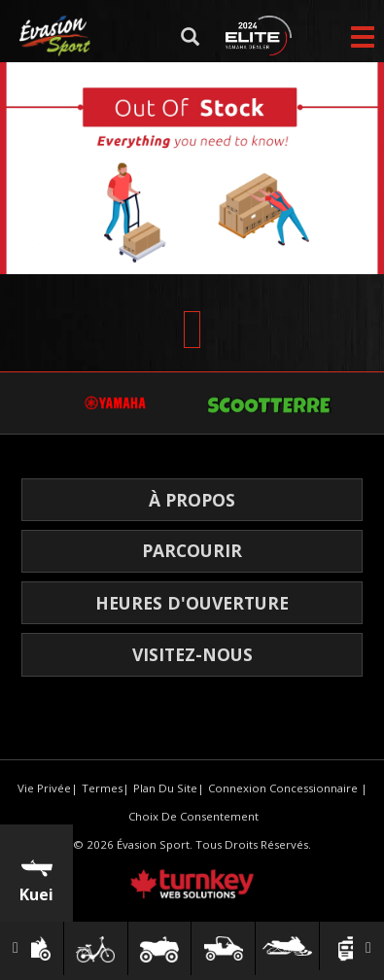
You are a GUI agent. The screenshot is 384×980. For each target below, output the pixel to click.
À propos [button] (192, 500)
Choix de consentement (193, 816)
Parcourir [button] (192, 550)
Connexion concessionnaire (283, 788)
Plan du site (165, 788)
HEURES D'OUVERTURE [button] (192, 603)
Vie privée (44, 788)
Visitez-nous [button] (192, 654)
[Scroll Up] (192, 330)
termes (102, 788)
